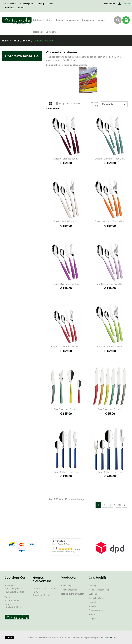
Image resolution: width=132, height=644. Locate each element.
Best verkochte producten (72, 594)
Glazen (50, 20)
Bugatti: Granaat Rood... (66, 159)
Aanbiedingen (67, 586)
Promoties (9, 8)
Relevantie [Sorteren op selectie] (114, 105)
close (9, 638)
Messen (101, 20)
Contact (20, 8)
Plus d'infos (110, 637)
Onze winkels (10, 4)
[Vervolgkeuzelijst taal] (109, 4)
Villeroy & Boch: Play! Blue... (66, 472)
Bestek (60, 20)
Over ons (93, 594)
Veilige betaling (96, 598)
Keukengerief (73, 20)
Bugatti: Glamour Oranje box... (110, 221)
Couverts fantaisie (22, 56)
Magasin (93, 619)
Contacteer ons (96, 610)
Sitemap (92, 614)
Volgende (125, 505)
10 (119, 505)
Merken (50, 4)
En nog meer (52, 32)
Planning (40, 4)
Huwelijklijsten (26, 4)
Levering (93, 586)
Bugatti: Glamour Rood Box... (66, 347)
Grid (51, 103)
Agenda (92, 606)
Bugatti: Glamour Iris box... (66, 284)
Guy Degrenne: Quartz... (66, 409)
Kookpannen (88, 20)
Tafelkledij (38, 32)
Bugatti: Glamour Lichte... (110, 347)
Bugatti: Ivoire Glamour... (66, 221)
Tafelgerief (38, 20)
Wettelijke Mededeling (99, 590)
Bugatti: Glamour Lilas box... (110, 284)
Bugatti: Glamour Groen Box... (110, 159)
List (57, 103)
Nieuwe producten (69, 590)
